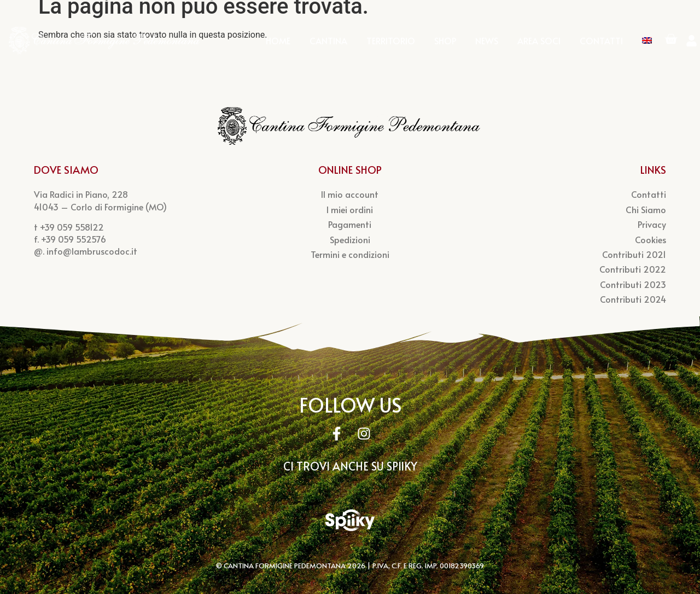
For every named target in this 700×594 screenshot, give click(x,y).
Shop (445, 43)
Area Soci (539, 43)
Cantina (328, 43)
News (487, 43)
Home (278, 43)
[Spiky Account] (350, 525)
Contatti (601, 43)
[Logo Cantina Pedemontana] (105, 43)
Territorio (391, 43)
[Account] (692, 43)
